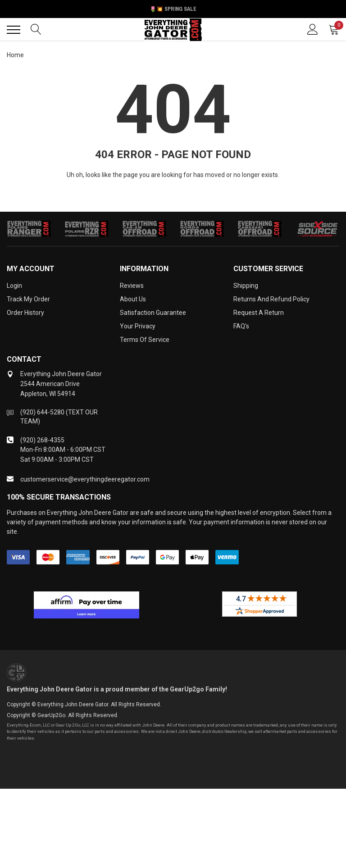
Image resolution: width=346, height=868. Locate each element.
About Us (133, 299)
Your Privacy (138, 326)
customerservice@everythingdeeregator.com (85, 479)
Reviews (132, 286)
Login (14, 286)
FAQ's (241, 326)
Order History (25, 313)
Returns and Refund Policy (271, 299)
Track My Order (28, 299)
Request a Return (259, 313)
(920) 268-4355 (42, 440)
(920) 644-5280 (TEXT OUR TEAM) (59, 417)
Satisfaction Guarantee (153, 313)
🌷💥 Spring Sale (173, 9)
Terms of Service (145, 340)
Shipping (246, 286)
